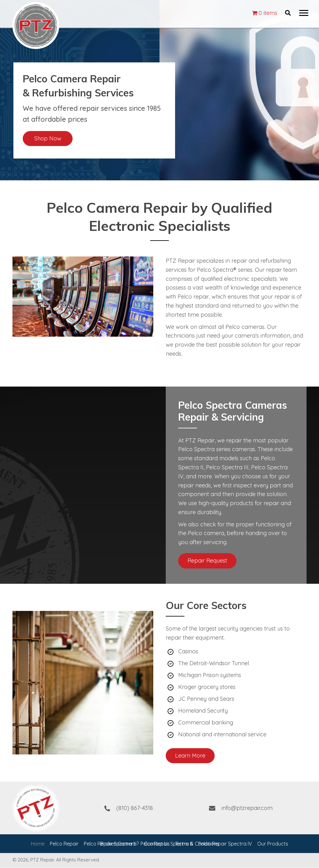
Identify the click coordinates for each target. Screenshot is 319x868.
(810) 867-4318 (135, 808)
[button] (304, 13)
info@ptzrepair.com (247, 808)
